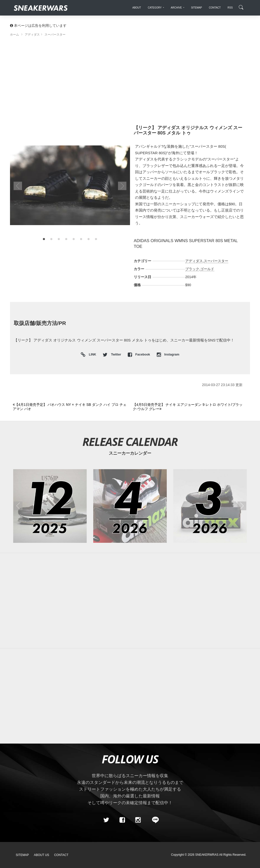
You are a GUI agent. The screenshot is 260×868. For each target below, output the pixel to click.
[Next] (190, 407)
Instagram (168, 355)
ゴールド (207, 269)
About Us (42, 855)
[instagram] (138, 820)
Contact (61, 855)
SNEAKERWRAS (207, 855)
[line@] (154, 820)
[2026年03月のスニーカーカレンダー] (210, 506)
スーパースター (216, 261)
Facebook (139, 355)
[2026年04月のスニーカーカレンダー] (130, 506)
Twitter (112, 355)
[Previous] (70, 407)
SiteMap (22, 855)
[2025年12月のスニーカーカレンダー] (50, 506)
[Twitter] (106, 820)
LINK (91, 355)
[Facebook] (122, 820)
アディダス (194, 261)
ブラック (192, 269)
